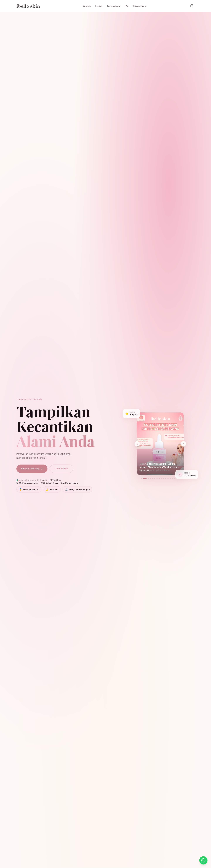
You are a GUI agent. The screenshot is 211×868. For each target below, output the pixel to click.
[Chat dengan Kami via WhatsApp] (203, 860)
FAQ (127, 6)
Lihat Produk (61, 469)
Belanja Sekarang (32, 469)
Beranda (87, 6)
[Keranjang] (192, 6)
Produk (99, 6)
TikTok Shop (55, 480)
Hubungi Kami (140, 6)
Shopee (43, 480)
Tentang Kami (113, 6)
